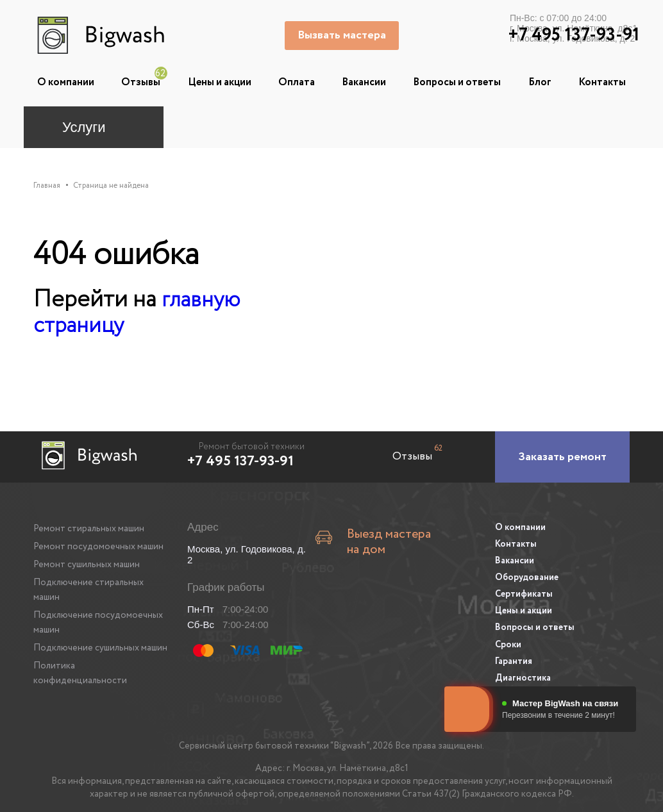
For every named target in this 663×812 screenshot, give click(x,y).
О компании (66, 82)
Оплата (297, 82)
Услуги (84, 127)
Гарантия (514, 655)
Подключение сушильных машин (100, 647)
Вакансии (364, 82)
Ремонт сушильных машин (87, 564)
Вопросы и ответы (457, 82)
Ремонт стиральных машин (89, 528)
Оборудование (527, 575)
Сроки (508, 639)
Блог (540, 82)
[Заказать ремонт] (562, 456)
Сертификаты (524, 591)
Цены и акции (220, 82)
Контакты (602, 82)
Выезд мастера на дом (383, 536)
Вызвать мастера (343, 35)
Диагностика (523, 671)
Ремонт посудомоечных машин (98, 546)
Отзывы (141, 82)
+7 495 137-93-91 (240, 461)
